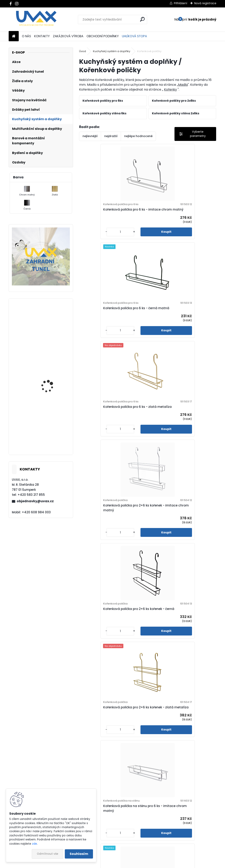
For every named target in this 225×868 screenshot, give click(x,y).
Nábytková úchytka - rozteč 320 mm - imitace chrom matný (53, 435)
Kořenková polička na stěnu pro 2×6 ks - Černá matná (112, 748)
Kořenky (170, 89)
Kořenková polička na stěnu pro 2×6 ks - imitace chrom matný (180, 641)
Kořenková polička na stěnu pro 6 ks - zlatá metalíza (113, 641)
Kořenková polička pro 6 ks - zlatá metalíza (110, 323)
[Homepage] (14, 36)
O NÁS (26, 36)
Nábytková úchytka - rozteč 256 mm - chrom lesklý (52, 337)
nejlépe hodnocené (138, 136)
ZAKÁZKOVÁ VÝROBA (68, 36)
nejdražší (111, 136)
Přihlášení (181, 3)
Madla (183, 85)
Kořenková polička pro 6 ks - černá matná (179, 216)
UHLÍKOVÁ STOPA (134, 36)
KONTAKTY (42, 36)
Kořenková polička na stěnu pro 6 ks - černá (182, 534)
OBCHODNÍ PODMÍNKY (103, 36)
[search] (142, 19)
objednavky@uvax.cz (35, 501)
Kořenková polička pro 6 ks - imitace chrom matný (112, 216)
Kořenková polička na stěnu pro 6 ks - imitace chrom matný (113, 534)
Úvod (83, 51)
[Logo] (36, 20)
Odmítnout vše (47, 854)
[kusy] (95, 241)
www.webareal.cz (129, 864)
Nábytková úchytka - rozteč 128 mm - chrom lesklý (52, 386)
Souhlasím (79, 854)
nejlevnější (90, 136)
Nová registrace (205, 3)
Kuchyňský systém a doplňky (112, 51)
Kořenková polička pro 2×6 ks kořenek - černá (113, 426)
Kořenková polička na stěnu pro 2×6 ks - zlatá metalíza (180, 748)
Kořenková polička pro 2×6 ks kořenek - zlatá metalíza (181, 426)
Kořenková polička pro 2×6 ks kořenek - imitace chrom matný (181, 321)
